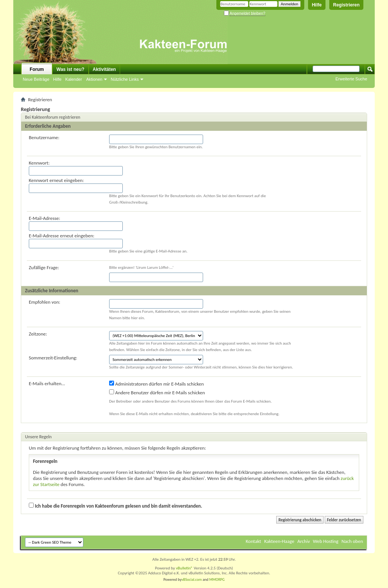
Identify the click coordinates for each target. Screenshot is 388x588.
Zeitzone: (38, 334)
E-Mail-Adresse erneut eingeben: (62, 236)
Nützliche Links (125, 79)
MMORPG (217, 579)
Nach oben (352, 541)
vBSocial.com (192, 579)
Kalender (74, 79)
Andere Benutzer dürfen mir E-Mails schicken (157, 392)
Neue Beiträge (36, 79)
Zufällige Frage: (44, 267)
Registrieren (346, 5)
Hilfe (317, 5)
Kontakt (254, 541)
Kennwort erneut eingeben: (56, 180)
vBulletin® (184, 568)
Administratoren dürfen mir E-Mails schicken (156, 384)
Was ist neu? (70, 69)
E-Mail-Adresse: (45, 218)
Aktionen (94, 79)
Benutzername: (44, 137)
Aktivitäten (104, 69)
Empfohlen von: (45, 302)
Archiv (304, 541)
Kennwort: (39, 163)
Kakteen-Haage (279, 541)
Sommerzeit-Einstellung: (53, 358)
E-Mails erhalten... (47, 383)
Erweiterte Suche (351, 79)
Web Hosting (326, 541)
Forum (37, 69)
